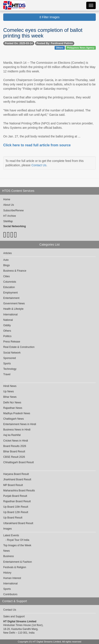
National (8, 320)
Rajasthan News (13, 408)
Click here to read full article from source (37, 145)
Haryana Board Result (16, 474)
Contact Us (39, 165)
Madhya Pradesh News (17, 413)
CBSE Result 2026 (14, 457)
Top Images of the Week (17, 545)
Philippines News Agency (81, 48)
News (6, 551)
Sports (7, 364)
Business (9, 556)
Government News (14, 303)
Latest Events (11, 535)
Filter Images (49, 17)
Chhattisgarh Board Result (19, 462)
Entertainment (11, 298)
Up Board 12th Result (16, 512)
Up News (9, 391)
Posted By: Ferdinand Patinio (55, 43)
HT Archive (10, 216)
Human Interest (12, 578)
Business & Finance (15, 271)
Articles (7, 253)
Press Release (12, 342)
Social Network (12, 353)
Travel (7, 374)
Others (60, 48)
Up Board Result (13, 518)
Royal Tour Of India (18, 540)
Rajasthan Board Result (17, 501)
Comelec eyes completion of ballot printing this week (43, 33)
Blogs (6, 265)
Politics (7, 336)
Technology (10, 369)
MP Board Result (13, 485)
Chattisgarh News (14, 419)
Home (7, 199)
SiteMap (8, 221)
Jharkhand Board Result (17, 479)
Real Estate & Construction (19, 347)
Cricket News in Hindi (16, 441)
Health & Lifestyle (13, 309)
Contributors (10, 594)
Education (9, 287)
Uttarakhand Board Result (18, 523)
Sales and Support (14, 616)
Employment (11, 293)
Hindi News (10, 386)
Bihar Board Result (14, 452)
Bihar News (10, 397)
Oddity (7, 325)
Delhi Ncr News (12, 403)
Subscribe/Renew (13, 210)
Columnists (10, 282)
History (7, 573)
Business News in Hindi (17, 430)
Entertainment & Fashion (18, 562)
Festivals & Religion (15, 567)
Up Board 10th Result (16, 507)
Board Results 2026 (15, 446)
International (10, 315)
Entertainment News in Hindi (20, 424)
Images (7, 529)
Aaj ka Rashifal (12, 435)
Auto (6, 260)
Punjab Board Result (15, 496)
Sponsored (10, 358)
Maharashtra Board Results (19, 491)
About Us (9, 205)
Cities (6, 276)
